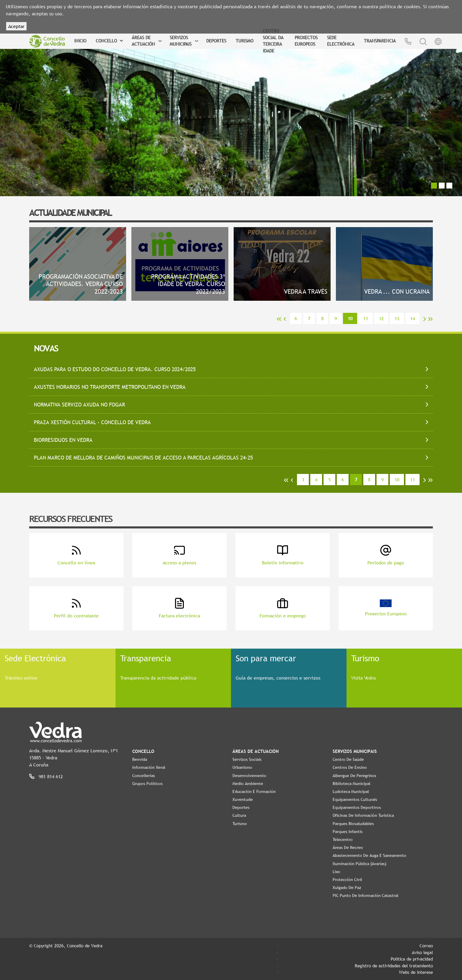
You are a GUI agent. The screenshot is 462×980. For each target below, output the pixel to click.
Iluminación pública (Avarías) (359, 864)
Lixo (336, 872)
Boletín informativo (283, 555)
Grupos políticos (147, 784)
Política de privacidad (412, 959)
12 (381, 318)
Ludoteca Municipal (351, 791)
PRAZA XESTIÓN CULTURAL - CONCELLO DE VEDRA (92, 422)
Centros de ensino (350, 767)
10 (397, 480)
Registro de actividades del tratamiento (394, 966)
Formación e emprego (283, 608)
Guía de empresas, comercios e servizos (278, 678)
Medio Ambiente (248, 784)
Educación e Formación (254, 791)
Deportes (216, 41)
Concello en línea (76, 555)
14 (412, 318)
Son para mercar (266, 658)
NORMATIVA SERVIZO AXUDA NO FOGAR (79, 405)
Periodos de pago (386, 555)
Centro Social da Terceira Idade (273, 41)
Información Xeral (149, 767)
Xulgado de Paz (347, 888)
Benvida (140, 759)
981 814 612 (51, 776)
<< (279, 319)
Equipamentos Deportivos (357, 807)
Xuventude (243, 799)
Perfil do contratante (76, 608)
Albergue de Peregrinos (354, 776)
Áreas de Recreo (348, 847)
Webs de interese (416, 972)
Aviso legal (422, 952)
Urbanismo (242, 767)
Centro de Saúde (348, 759)
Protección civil (347, 880)
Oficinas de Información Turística (363, 815)
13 (397, 318)
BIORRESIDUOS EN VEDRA (63, 440)
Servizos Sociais (247, 759)
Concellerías (144, 776)
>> (430, 319)
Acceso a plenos (179, 555)
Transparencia (380, 41)
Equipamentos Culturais (355, 799)
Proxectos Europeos (306, 41)
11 (366, 318)
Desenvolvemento (249, 776)
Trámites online (21, 678)
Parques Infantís (348, 832)
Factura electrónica (179, 608)
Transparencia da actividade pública (158, 678)
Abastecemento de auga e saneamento (369, 855)
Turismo (245, 41)
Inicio (80, 41)
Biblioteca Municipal (352, 784)
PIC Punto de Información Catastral (366, 895)
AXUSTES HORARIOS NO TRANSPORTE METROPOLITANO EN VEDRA (110, 387)
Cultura (239, 815)
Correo (426, 946)
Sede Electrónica (341, 41)
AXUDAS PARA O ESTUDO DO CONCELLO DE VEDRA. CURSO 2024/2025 (115, 369)
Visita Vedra (363, 678)
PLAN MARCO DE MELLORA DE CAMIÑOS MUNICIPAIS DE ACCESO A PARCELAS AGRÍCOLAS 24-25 (143, 458)
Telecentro (343, 839)
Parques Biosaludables (353, 824)
